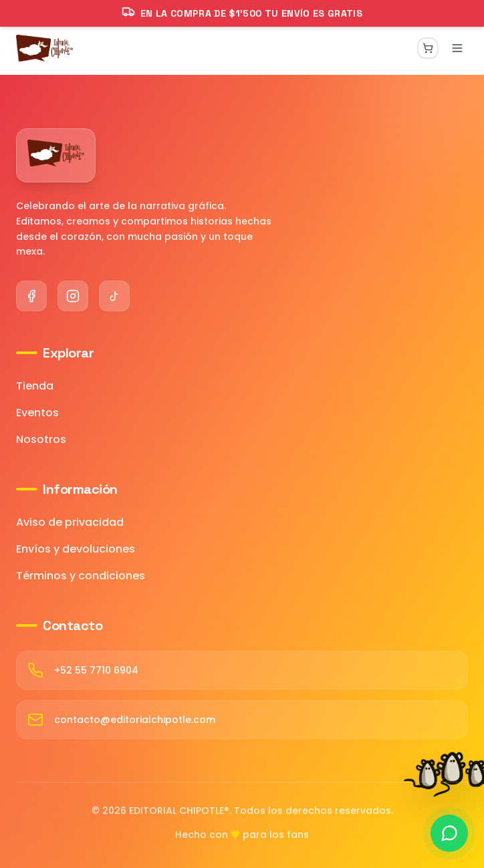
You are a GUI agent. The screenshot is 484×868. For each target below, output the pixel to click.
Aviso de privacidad (70, 522)
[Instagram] (73, 296)
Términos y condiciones (81, 576)
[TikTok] (114, 296)
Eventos (37, 413)
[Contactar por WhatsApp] (449, 833)
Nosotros (41, 439)
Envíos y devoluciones (76, 549)
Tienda (35, 386)
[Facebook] (31, 296)
